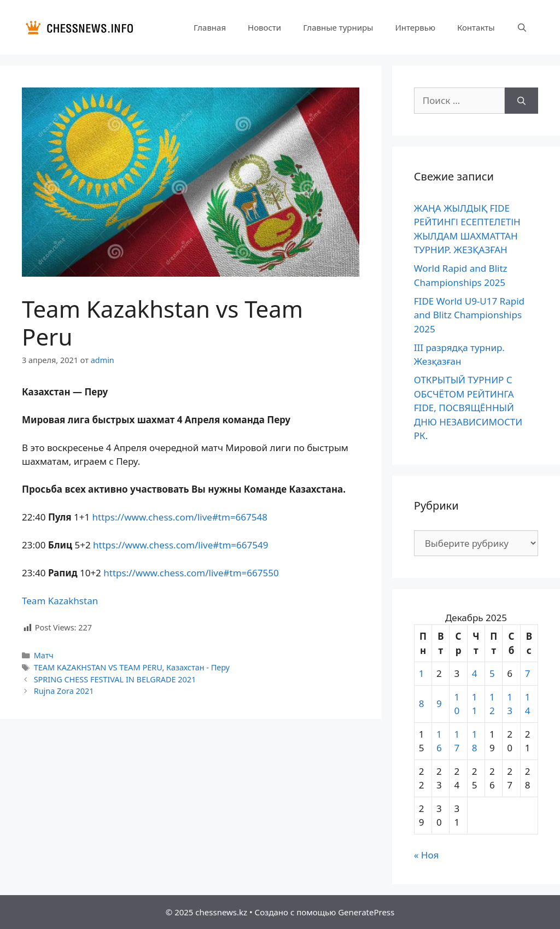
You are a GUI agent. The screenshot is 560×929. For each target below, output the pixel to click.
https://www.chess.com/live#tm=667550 (191, 573)
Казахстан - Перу (198, 667)
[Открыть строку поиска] (522, 27)
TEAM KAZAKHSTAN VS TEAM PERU (98, 667)
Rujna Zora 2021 (64, 691)
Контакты (476, 27)
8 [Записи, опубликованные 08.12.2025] (422, 703)
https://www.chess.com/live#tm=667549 (180, 545)
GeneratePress (366, 912)
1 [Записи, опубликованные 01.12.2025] (422, 673)
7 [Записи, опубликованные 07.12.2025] (528, 673)
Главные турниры (338, 27)
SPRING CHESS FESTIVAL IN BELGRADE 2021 (115, 679)
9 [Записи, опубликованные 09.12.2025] (439, 703)
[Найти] (521, 101)
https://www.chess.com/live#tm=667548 (180, 517)
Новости (264, 27)
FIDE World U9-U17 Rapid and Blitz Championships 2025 (469, 315)
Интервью (415, 27)
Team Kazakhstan (60, 601)
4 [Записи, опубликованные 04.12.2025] (475, 673)
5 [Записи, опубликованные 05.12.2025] (492, 673)
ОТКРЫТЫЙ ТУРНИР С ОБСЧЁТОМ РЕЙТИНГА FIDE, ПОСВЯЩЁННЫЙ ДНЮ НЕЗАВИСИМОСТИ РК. (468, 408)
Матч (44, 655)
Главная (210, 27)
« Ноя (426, 855)
